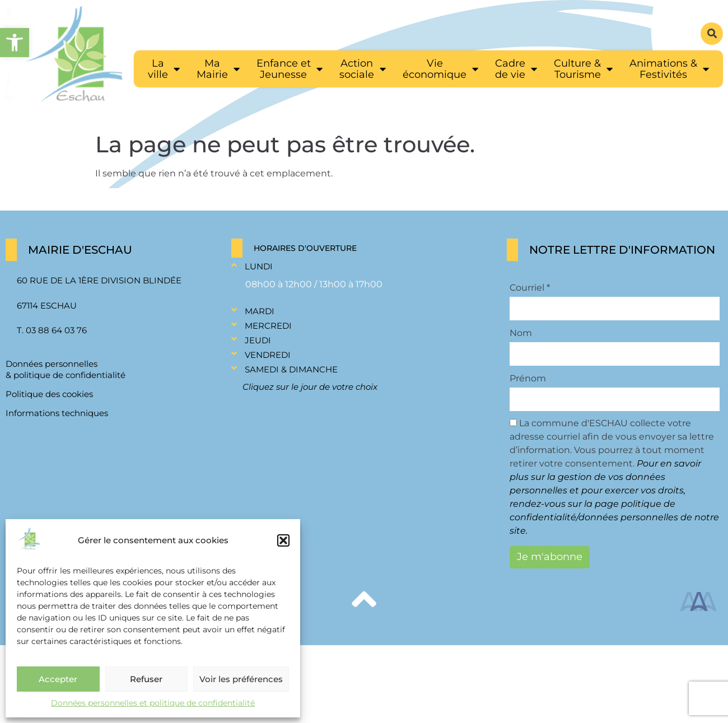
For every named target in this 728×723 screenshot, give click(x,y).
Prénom (528, 379)
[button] (283, 540)
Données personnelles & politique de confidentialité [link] (66, 369)
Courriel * (530, 288)
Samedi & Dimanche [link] (291, 369)
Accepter (58, 679)
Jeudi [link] (258, 340)
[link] (15, 43)
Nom (521, 333)
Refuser (146, 679)
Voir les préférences (241, 679)
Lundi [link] (259, 266)
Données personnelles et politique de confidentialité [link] (153, 703)
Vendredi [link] (268, 355)
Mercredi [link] (268, 326)
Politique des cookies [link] (49, 394)
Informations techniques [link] (57, 413)
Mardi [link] (260, 311)
